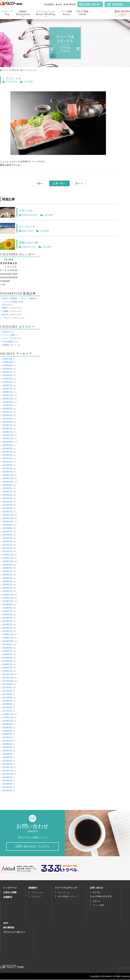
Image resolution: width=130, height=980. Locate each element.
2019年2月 (7, 628)
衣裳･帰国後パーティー (68, 897)
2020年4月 (7, 581)
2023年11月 (8, 438)
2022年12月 (8, 475)
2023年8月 (7, 448)
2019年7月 (7, 611)
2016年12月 (8, 714)
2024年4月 (7, 422)
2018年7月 (7, 651)
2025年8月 (7, 369)
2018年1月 (7, 671)
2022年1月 (7, 512)
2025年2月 (7, 389)
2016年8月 (7, 727)
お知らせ (7, 332)
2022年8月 (7, 488)
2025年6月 (7, 375)
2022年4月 (7, 501)
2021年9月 (7, 525)
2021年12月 (8, 515)
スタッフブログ (10, 338)
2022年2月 (7, 508)
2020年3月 (7, 585)
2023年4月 (7, 462)
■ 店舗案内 (49, 4)
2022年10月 (8, 482)
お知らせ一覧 (17, 70)
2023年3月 (7, 465)
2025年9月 (7, 365)
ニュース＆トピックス (101, 897)
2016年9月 (7, 724)
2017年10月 (8, 681)
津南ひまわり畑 (30, 242)
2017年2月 (7, 707)
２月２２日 (27, 210)
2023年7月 (7, 452)
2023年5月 (7, 458)
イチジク (7, 318)
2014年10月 (8, 774)
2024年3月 (7, 425)
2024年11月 (8, 399)
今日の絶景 (28, 82)
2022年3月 (7, 505)
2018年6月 (7, 654)
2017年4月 (7, 701)
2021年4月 (7, 541)
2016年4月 (7, 737)
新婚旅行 (33, 888)
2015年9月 (7, 744)
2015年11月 (8, 741)
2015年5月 (7, 757)
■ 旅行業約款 (70, 4)
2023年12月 (8, 435)
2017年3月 (7, 704)
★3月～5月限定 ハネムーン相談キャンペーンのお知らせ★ (20, 300)
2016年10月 (8, 721)
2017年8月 (7, 688)
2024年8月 (7, 409)
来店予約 (96, 893)
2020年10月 (8, 561)
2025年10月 (8, 362)
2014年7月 (7, 780)
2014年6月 (7, 784)
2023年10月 (8, 442)
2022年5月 (7, 498)
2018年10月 (8, 641)
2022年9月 (7, 485)
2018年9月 (7, 644)
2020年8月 (7, 568)
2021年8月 (7, 528)
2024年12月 (8, 395)
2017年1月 (7, 711)
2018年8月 (7, 648)
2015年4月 (7, 761)
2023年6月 (7, 455)
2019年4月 (7, 621)
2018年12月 (8, 634)
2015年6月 (7, 754)
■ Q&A (59, 4)
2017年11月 (8, 678)
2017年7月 (7, 691)
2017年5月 (7, 697)
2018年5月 (7, 658)
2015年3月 (7, 764)
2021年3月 (7, 545)
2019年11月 (8, 598)
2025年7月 (7, 372)
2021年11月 (8, 518)
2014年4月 (7, 791)
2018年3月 (7, 664)
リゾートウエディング (66, 888)
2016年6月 (7, 731)
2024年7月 (7, 412)
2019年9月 (7, 604)
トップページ (10, 888)
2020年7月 (7, 571)
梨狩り (5, 308)
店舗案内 (8, 897)
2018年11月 (8, 638)
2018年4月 (7, 661)
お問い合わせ (96, 888)
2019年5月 (7, 618)
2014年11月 (8, 771)
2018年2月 (7, 668)
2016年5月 (7, 734)
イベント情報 (9, 335)
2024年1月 (7, 432)
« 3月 (3, 285)
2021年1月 (7, 551)
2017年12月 (8, 674)
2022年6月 (7, 495)
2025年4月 (7, 382)
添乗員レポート (10, 345)
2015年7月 (7, 751)
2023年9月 (7, 445)
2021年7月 (7, 532)
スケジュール (37, 893)
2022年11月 (8, 478)
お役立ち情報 (10, 893)
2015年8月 (7, 747)
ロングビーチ (28, 226)
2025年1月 (7, 392)
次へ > (79, 183)
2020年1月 (7, 591)
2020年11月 (8, 558)
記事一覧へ (59, 183)
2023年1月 (7, 472)
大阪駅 (5, 311)
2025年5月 (7, 379)
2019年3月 (7, 624)
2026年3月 (7, 359)
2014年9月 (7, 777)
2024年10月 (8, 402)
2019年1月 (7, 631)
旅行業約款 (9, 928)
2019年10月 (8, 601)
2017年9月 (7, 684)
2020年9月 (7, 565)
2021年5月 (7, 538)
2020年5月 (7, 578)
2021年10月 (8, 521)
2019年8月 (7, 608)
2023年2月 (7, 468)
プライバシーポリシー (14, 932)
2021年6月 (7, 535)
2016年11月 (8, 717)
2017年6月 (7, 694)
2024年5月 (7, 419)
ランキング (36, 897)
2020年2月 (7, 588)
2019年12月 (8, 595)
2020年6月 (7, 575)
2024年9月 (7, 405)
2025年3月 (7, 385)
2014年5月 (7, 787)
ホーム (5, 70)
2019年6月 (7, 615)
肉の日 (5, 315)
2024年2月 (7, 429)
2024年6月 (7, 415)
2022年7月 (7, 492)
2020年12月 (8, 555)
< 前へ (40, 183)
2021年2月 (7, 548)
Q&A (6, 923)
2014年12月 (8, 767)
